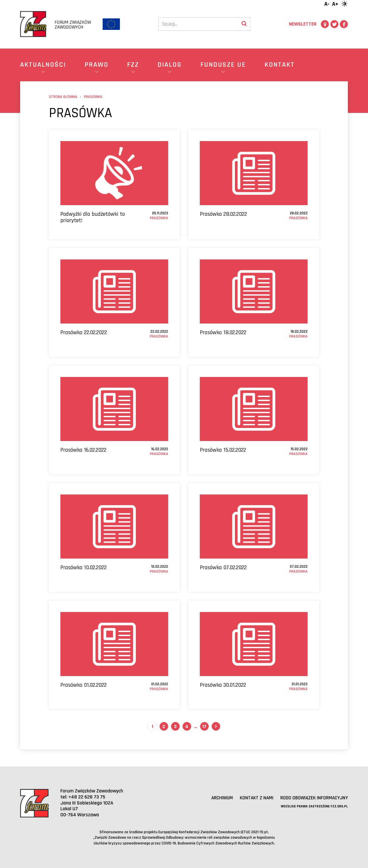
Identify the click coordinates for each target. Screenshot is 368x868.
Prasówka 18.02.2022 (223, 332)
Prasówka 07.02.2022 (223, 567)
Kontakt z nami (254, 798)
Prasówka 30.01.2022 (223, 685)
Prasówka (159, 218)
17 (204, 726)
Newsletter (303, 24)
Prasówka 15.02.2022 (223, 450)
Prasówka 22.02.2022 (84, 332)
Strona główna (63, 97)
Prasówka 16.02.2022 (83, 450)
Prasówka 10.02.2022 (84, 567)
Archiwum (218, 798)
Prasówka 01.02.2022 (84, 685)
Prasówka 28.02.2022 (223, 214)
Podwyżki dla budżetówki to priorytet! (93, 217)
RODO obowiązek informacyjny (313, 798)
